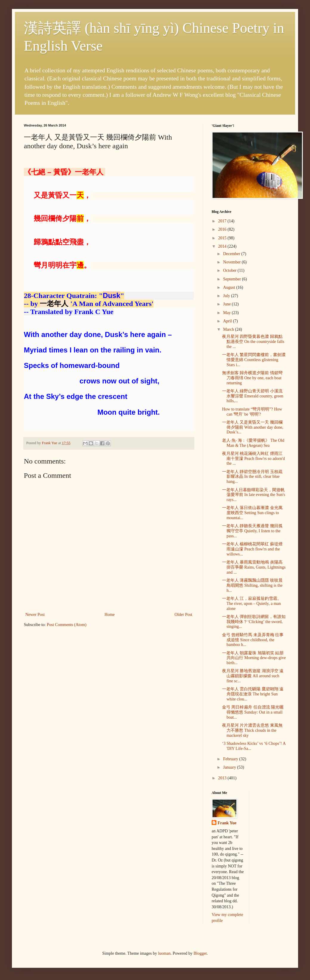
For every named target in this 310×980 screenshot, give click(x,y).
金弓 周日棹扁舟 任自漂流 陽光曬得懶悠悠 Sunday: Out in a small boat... (253, 712)
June (227, 304)
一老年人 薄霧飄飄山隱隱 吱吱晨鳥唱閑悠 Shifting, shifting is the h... (252, 585)
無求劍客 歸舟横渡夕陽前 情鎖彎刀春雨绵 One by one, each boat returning (252, 378)
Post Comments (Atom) (67, 625)
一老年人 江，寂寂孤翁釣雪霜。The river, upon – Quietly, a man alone (252, 604)
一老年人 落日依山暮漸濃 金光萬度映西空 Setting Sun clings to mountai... (252, 513)
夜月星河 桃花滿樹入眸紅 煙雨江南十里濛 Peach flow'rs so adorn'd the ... (254, 459)
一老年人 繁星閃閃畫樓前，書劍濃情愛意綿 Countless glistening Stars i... (254, 360)
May (227, 313)
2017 (223, 221)
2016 (223, 229)
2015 (223, 238)
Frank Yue (227, 823)
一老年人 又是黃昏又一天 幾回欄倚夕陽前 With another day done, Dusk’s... (253, 427)
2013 (223, 778)
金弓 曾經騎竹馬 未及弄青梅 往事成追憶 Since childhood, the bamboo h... (253, 640)
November (232, 262)
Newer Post (35, 615)
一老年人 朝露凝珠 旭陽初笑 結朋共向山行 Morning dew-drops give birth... (254, 658)
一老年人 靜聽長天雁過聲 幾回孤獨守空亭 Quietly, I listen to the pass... (252, 531)
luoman (164, 953)
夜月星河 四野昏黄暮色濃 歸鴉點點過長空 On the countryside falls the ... (253, 342)
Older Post (184, 615)
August (230, 287)
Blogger (200, 953)
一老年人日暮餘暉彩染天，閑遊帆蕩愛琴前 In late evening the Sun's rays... (254, 495)
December (232, 254)
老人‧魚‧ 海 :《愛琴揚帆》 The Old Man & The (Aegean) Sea (253, 443)
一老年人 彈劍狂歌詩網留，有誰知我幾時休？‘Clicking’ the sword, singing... (254, 622)
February (231, 759)
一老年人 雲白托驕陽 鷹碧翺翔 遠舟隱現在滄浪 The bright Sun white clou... (253, 694)
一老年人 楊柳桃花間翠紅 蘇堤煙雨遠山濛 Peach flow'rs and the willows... (252, 549)
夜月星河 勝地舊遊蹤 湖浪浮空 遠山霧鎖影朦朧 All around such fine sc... (253, 676)
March (229, 329)
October (230, 270)
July (227, 296)
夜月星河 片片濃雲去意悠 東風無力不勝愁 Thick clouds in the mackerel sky (252, 730)
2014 (223, 246)
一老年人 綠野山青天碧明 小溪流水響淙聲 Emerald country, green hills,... (253, 396)
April (228, 321)
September (232, 279)
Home (110, 615)
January (230, 767)
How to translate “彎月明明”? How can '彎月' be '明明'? (252, 412)
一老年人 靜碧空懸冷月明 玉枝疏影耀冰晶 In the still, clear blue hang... (252, 477)
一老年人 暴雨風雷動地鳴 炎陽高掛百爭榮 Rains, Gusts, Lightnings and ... (254, 567)
